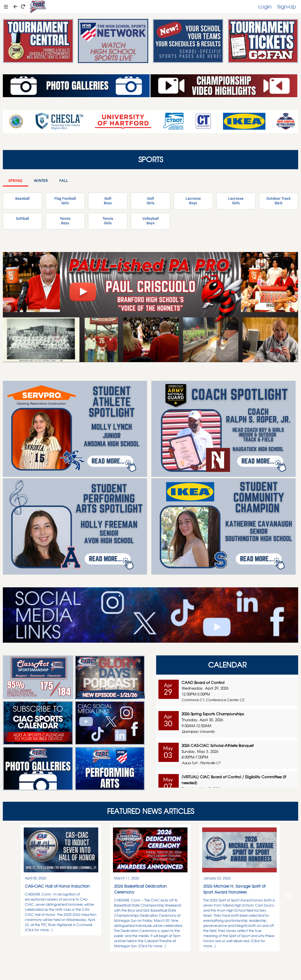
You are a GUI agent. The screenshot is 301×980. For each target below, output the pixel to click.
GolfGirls (150, 201)
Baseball (22, 199)
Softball (22, 219)
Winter (41, 181)
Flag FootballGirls (65, 201)
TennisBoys (65, 221)
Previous (13, 896)
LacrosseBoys (193, 201)
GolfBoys (108, 201)
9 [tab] (184, 365)
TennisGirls (108, 221)
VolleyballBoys (150, 221)
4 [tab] (142, 365)
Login (265, 6)
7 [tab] (167, 365)
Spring (16, 181)
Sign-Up (287, 6)
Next (288, 896)
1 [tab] (117, 365)
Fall (64, 181)
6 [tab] (159, 365)
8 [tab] (176, 365)
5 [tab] (150, 365)
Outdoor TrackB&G (279, 201)
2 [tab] (125, 365)
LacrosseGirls (236, 201)
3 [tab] (134, 365)
